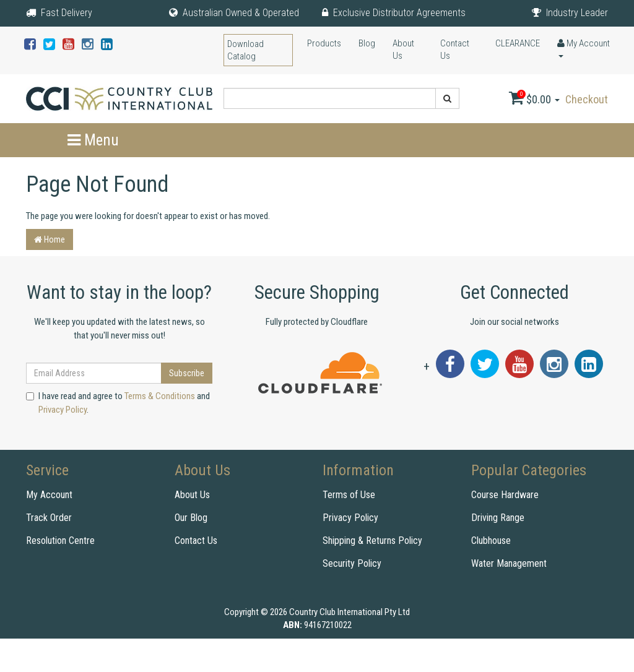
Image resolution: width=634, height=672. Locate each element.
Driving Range (498, 518)
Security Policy (352, 563)
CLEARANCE (518, 43)
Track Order (49, 518)
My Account (49, 495)
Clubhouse (491, 541)
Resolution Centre (60, 541)
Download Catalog (245, 50)
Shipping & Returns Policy (372, 541)
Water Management (509, 563)
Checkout (587, 99)
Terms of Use (349, 495)
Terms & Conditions (160, 396)
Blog (367, 43)
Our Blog (191, 518)
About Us (403, 50)
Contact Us (455, 50)
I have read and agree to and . (118, 403)
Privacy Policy (63, 410)
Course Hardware (505, 495)
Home (50, 239)
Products (324, 43)
